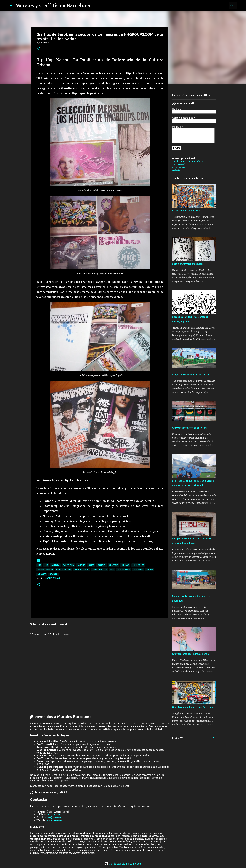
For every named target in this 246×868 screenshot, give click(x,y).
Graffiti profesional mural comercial (191, 654)
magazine (138, 570)
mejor (150, 570)
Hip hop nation (45, 570)
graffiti (102, 565)
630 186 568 (55, 815)
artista (55, 565)
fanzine (81, 565)
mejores (42, 574)
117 (46, 565)
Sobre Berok (179, 164)
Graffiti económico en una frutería (190, 428)
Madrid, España (53, 578)
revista (53, 574)
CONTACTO (179, 167)
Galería (176, 170)
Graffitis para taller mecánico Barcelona (193, 707)
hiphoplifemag (82, 570)
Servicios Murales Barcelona (188, 161)
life (112, 570)
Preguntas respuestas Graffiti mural (190, 375)
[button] (38, 49)
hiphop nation (64, 570)
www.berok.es (54, 820)
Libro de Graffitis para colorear (188, 264)
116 (39, 565)
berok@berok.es (53, 817)
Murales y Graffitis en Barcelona (53, 5)
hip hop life (138, 565)
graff (91, 565)
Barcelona (68, 565)
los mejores (124, 570)
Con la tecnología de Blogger (123, 864)
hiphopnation (100, 570)
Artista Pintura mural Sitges (186, 211)
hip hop (125, 565)
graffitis (114, 565)
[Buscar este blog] (220, 5)
